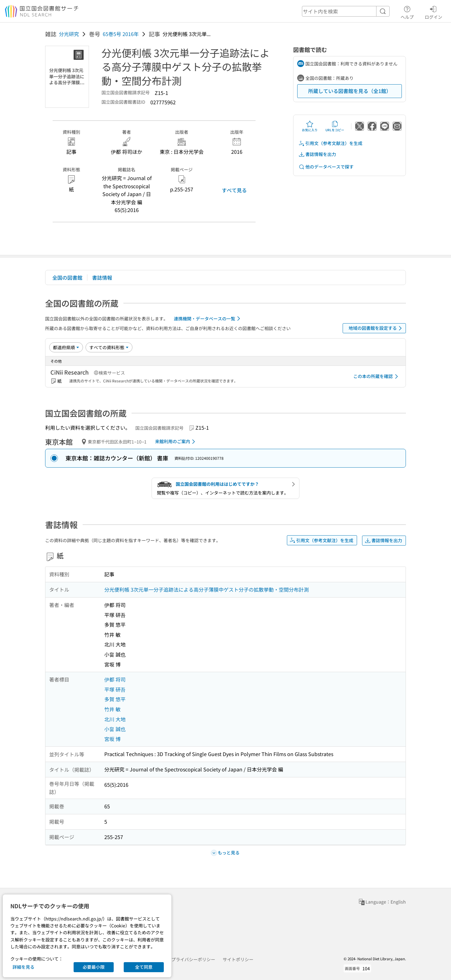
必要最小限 (94, 967)
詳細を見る (23, 967)
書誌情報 (102, 277)
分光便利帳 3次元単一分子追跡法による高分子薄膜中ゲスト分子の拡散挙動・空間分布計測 (207, 589)
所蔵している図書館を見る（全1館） (350, 91)
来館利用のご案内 (176, 442)
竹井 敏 (112, 709)
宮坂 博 (112, 739)
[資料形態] (109, 347)
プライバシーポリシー (193, 959)
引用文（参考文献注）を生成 (330, 143)
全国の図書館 (67, 277)
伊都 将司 (115, 679)
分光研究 (69, 34)
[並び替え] (66, 347)
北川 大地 (115, 719)
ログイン (433, 12)
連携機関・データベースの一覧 (208, 319)
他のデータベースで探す (326, 167)
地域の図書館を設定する (376, 328)
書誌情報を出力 (317, 154)
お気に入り (310, 126)
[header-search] (346, 11)
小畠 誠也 (115, 729)
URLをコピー (335, 126)
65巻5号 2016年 (121, 34)
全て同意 (144, 967)
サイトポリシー (238, 959)
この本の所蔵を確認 (377, 376)
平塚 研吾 (115, 689)
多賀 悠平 (115, 699)
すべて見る (234, 190)
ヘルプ (407, 12)
